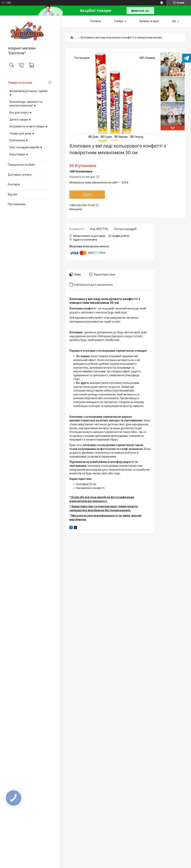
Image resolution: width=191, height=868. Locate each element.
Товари (118, 21)
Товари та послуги (20, 83)
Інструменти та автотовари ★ (28, 126)
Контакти (14, 184)
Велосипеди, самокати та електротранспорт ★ (26, 104)
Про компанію (17, 204)
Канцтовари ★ (19, 154)
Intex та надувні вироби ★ (26, 147)
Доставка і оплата (20, 175)
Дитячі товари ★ (20, 120)
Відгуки (13, 194)
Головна (95, 21)
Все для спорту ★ (21, 113)
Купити (87, 195)
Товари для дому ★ (22, 133)
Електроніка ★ (19, 140)
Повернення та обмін (21, 165)
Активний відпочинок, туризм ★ (28, 93)
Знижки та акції (149, 21)
